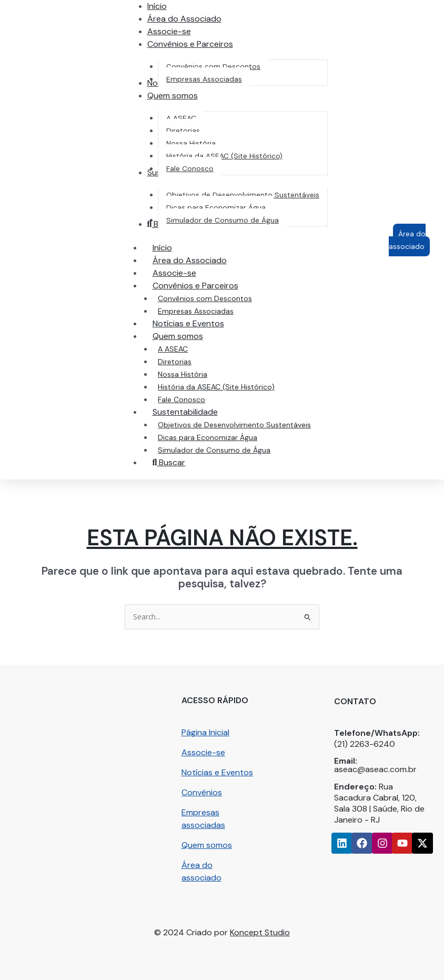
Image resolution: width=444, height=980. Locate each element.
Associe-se (174, 273)
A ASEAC (173, 349)
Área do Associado (190, 260)
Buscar (169, 462)
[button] (190, 44)
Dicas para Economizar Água (208, 437)
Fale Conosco (181, 399)
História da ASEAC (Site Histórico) (216, 387)
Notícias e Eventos (188, 323)
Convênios (202, 792)
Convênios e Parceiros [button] (206, 286)
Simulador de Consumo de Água (214, 450)
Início (162, 248)
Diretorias (175, 362)
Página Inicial (205, 732)
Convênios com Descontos (205, 298)
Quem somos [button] (188, 336)
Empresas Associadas (196, 311)
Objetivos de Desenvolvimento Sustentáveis (234, 425)
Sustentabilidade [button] (196, 412)
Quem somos (207, 845)
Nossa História (183, 374)
